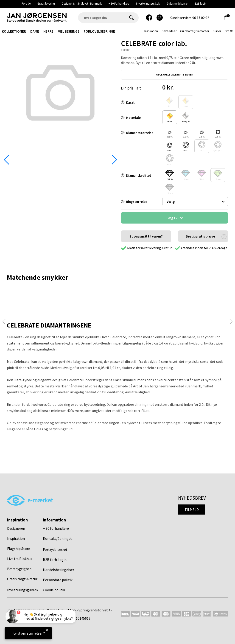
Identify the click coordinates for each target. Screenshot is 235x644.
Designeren (16, 528)
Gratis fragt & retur (22, 579)
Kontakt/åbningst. (58, 538)
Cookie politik (54, 590)
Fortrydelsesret (55, 549)
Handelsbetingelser (59, 570)
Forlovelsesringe (99, 31)
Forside (26, 4)
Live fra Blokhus (20, 559)
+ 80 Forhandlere (119, 4)
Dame (35, 31)
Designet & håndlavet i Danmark (82, 4)
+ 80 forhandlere (56, 528)
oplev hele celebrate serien (175, 74)
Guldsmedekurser (177, 4)
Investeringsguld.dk (148, 4)
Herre (48, 31)
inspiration (151, 31)
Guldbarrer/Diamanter (195, 31)
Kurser (217, 31)
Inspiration (16, 538)
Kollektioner (14, 31)
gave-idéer (169, 31)
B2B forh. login (55, 560)
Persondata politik (58, 580)
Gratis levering (46, 4)
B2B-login (201, 4)
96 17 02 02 (201, 18)
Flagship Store (19, 549)
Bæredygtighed (19, 569)
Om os (229, 31)
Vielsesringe (69, 31)
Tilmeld (192, 510)
